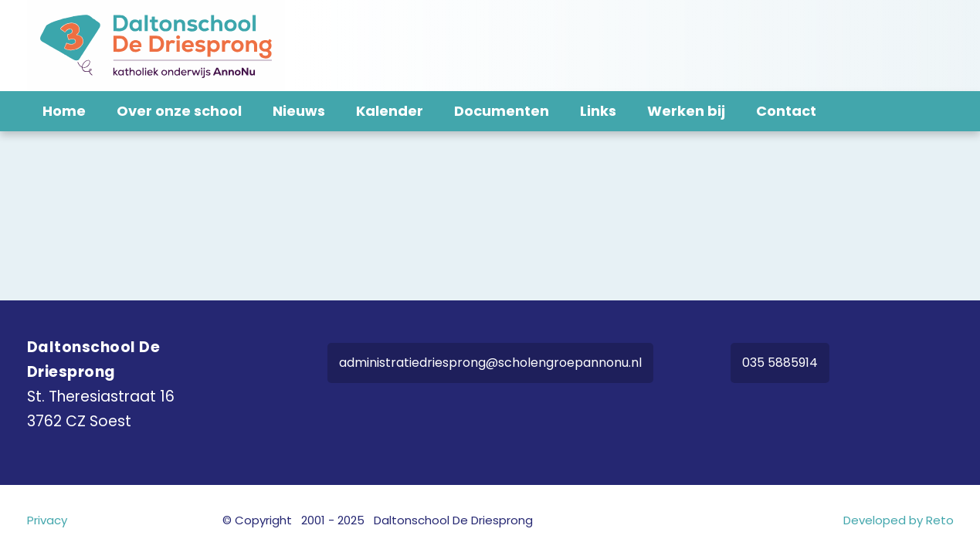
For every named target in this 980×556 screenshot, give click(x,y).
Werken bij (686, 111)
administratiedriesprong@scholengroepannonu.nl (490, 363)
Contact (786, 111)
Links (598, 111)
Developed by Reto (899, 520)
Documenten (502, 111)
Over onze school (179, 111)
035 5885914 (780, 363)
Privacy (47, 520)
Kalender (390, 111)
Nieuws (299, 111)
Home (64, 111)
